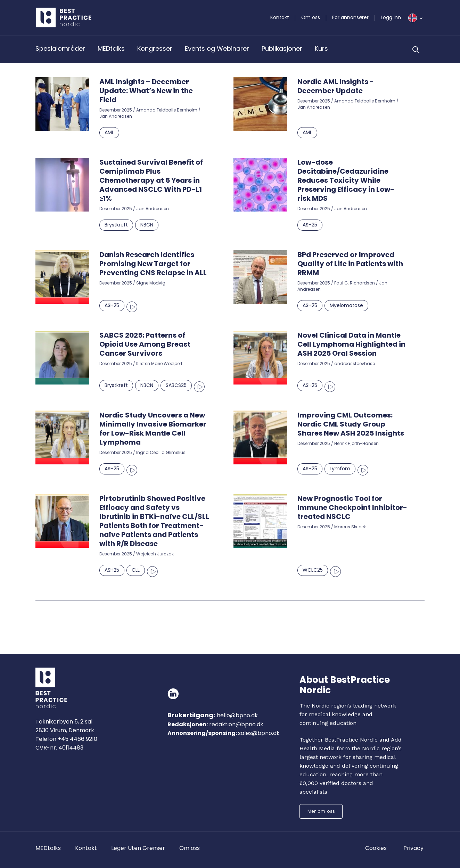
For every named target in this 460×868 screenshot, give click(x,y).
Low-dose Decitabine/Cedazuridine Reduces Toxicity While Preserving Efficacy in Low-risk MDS (346, 180)
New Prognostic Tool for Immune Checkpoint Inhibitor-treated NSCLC (352, 507)
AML (109, 132)
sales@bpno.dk (259, 733)
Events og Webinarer (217, 48)
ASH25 (310, 225)
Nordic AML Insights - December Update (336, 86)
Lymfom (340, 469)
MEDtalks (111, 48)
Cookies (376, 848)
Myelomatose (346, 305)
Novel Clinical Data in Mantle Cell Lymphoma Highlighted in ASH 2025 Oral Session (351, 344)
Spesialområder (60, 48)
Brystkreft (116, 225)
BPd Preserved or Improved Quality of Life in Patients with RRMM (350, 264)
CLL (136, 570)
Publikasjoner (282, 48)
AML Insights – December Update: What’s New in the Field (146, 91)
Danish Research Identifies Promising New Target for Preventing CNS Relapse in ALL (153, 264)
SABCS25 (176, 385)
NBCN (147, 225)
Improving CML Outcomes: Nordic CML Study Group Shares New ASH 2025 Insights (351, 424)
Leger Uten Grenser (138, 848)
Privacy (413, 848)
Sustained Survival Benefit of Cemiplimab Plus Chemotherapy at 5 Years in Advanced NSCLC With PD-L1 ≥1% (151, 180)
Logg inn (391, 17)
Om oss (311, 17)
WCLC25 (313, 570)
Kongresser (155, 48)
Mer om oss (321, 811)
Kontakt (280, 17)
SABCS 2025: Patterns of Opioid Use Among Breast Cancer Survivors (145, 344)
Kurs (321, 48)
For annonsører (350, 17)
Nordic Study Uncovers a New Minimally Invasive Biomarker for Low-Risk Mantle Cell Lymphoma (153, 429)
